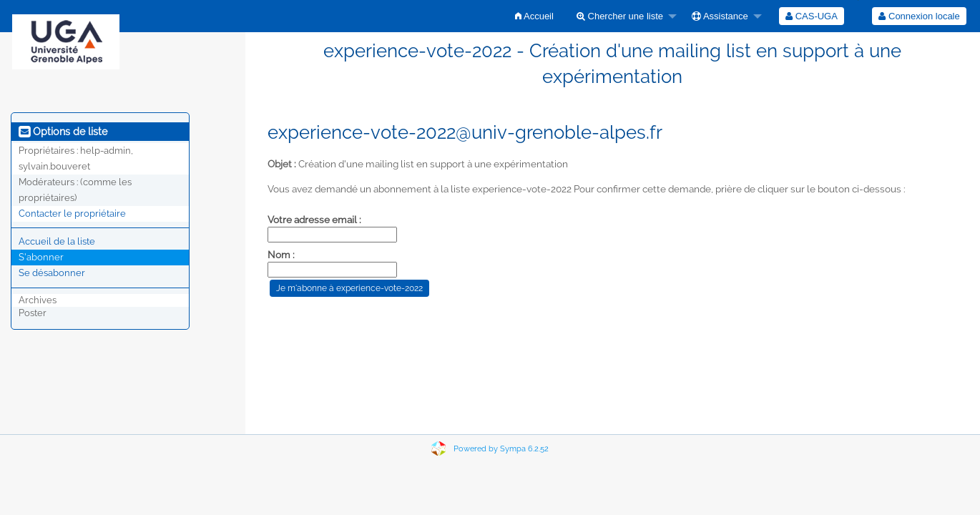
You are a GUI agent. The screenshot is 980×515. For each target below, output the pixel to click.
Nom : (281, 255)
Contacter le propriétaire (72, 214)
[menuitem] (534, 16)
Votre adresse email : (314, 220)
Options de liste (63, 132)
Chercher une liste (620, 16)
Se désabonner (52, 273)
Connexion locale (919, 16)
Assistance (720, 16)
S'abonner (41, 257)
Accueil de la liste (57, 241)
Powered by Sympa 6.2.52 (501, 449)
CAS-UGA (812, 16)
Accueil (534, 16)
